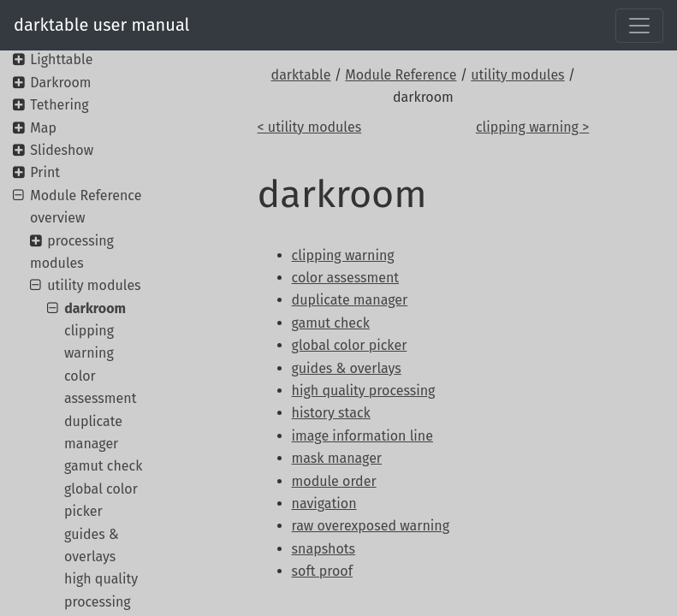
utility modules (517, 75)
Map (43, 128)
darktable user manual (101, 25)
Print (45, 172)
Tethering (59, 105)
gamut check (103, 466)
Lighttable (61, 59)
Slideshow (62, 150)
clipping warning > (532, 127)
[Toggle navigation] (639, 26)
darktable (301, 75)
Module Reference (401, 75)
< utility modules (310, 127)
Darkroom (60, 83)
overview (58, 218)
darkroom (95, 308)
